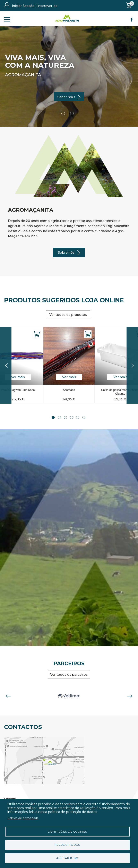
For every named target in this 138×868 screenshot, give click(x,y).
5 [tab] (78, 417)
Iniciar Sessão (23, 6)
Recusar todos (67, 845)
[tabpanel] (69, 362)
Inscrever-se (47, 6)
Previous (8, 696)
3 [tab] (65, 417)
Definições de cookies (67, 831)
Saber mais (66, 97)
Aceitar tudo (67, 858)
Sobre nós (66, 253)
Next (130, 696)
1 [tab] (53, 417)
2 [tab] (59, 417)
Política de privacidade (23, 818)
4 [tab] (72, 417)
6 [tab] (84, 417)
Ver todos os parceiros (69, 675)
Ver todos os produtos (68, 315)
